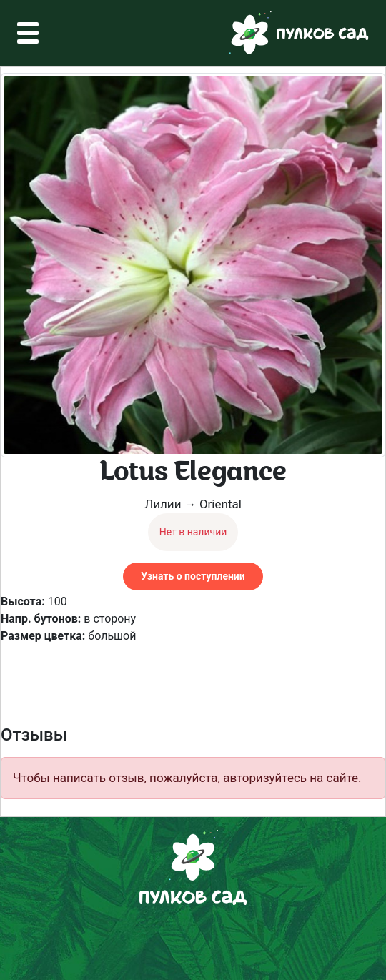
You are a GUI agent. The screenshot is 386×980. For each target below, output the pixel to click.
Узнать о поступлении (193, 576)
